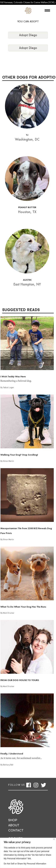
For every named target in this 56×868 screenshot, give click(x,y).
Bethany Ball (8, 765)
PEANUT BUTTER (27, 207)
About (14, 825)
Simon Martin (8, 461)
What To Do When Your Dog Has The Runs (23, 607)
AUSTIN (27, 280)
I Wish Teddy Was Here (13, 376)
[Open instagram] (36, 785)
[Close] (54, 839)
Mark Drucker (9, 613)
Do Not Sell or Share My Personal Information (25, 864)
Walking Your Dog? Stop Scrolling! (19, 455)
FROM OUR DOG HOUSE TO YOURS (20, 680)
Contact (16, 831)
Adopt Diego (28, 35)
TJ (27, 135)
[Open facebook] (29, 785)
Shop (13, 820)
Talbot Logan (8, 388)
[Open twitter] (44, 785)
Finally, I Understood (12, 754)
